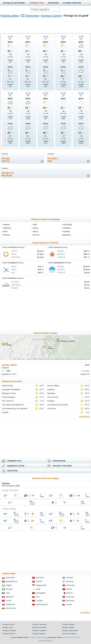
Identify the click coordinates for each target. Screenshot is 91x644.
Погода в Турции (68, 624)
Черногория (42, 604)
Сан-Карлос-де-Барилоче (13, 405)
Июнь (14, 266)
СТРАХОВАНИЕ (59, 461)
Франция (70, 601)
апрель (6, 235)
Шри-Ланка (11, 608)
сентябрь (68, 225)
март (5, 232)
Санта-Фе (52, 409)
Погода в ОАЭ (8, 627)
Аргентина (32, 16)
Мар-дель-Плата (9, 393)
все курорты (84, 416)
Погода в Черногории (70, 630)
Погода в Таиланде (39, 624)
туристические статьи (72, 637)
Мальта (70, 593)
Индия (9, 585)
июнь (36, 228)
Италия (9, 589)
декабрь (67, 235)
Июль (14, 254)
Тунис (9, 601)
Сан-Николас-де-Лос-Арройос (15, 409)
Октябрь (15, 282)
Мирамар (51, 393)
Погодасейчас (6, 160)
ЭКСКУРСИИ (53, 3)
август (36, 235)
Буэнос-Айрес (53, 386)
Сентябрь (16, 257)
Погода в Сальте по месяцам (45, 219)
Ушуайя (5, 412)
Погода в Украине (39, 634)
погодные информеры (38, 637)
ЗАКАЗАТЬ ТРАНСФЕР (62, 466)
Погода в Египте (9, 624)
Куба (8, 593)
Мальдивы (41, 593)
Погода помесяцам (7, 174)
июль (36, 232)
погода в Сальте (51, 16)
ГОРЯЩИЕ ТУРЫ (36, 3)
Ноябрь (15, 288)
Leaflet (15, 359)
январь (6, 225)
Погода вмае (53, 160)
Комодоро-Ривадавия (11, 389)
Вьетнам (40, 578)
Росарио (51, 401)
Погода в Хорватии (39, 630)
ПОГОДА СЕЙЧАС (9, 365)
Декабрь (61, 254)
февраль (7, 228)
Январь (61, 251)
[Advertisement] (46, 29)
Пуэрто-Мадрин (9, 397)
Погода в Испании (9, 630)
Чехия (69, 604)
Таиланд (70, 597)
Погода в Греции (68, 627)
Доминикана (12, 582)
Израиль (70, 582)
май (35, 225)
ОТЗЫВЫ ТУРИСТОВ (72, 3)
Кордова (51, 389)
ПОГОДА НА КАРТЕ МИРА (14, 3)
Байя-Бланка (7, 386)
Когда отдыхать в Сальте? (46, 243)
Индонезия (41, 585)
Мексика (10, 597)
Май (13, 273)
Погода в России (9, 634)
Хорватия (10, 604)
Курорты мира (10, 16)
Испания (70, 585)
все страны (85, 612)
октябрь (67, 228)
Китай (69, 589)
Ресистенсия (53, 397)
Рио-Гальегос (8, 401)
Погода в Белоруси (69, 634)
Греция (70, 578)
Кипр (38, 589)
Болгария (10, 578)
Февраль (61, 257)
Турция (39, 601)
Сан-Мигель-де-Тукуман (58, 405)
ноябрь (67, 232)
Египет (39, 582)
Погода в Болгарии (39, 627)
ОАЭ (38, 597)
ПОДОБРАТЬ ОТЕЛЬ (16, 466)
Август (14, 251)
